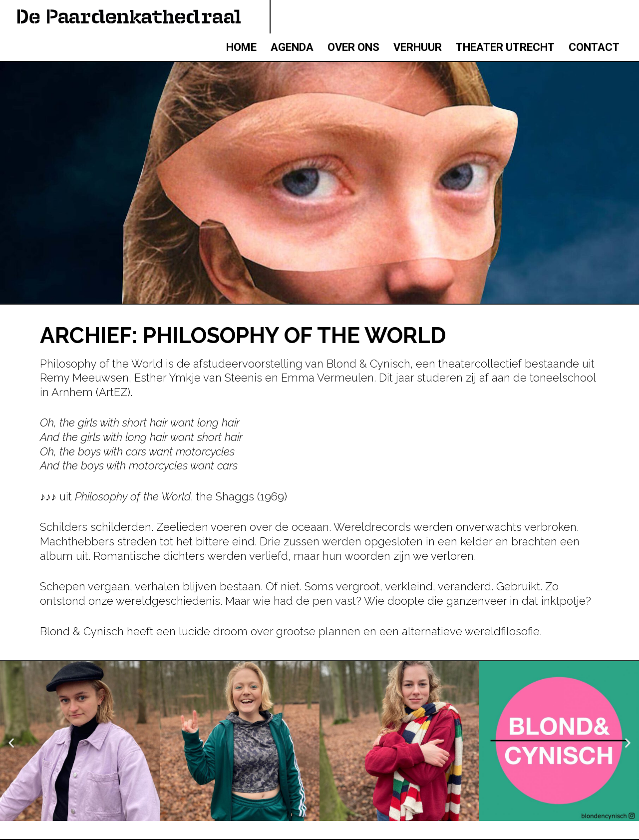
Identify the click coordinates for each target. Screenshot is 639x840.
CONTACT (594, 47)
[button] (11, 743)
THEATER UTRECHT (505, 47)
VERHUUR (418, 47)
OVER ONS (353, 47)
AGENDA (292, 47)
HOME (241, 47)
